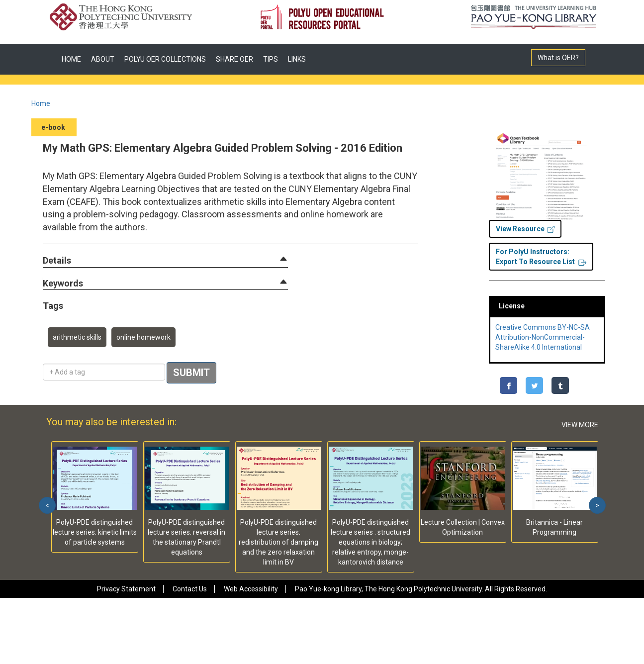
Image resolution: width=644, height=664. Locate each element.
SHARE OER (234, 59)
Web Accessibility (251, 589)
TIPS (271, 59)
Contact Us (190, 589)
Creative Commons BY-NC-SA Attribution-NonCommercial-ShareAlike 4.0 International (543, 337)
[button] (57, 261)
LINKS (297, 59)
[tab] (165, 261)
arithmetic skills (77, 337)
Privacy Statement (126, 589)
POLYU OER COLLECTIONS (165, 59)
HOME (71, 59)
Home (41, 103)
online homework (143, 337)
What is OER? (558, 58)
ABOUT (103, 59)
